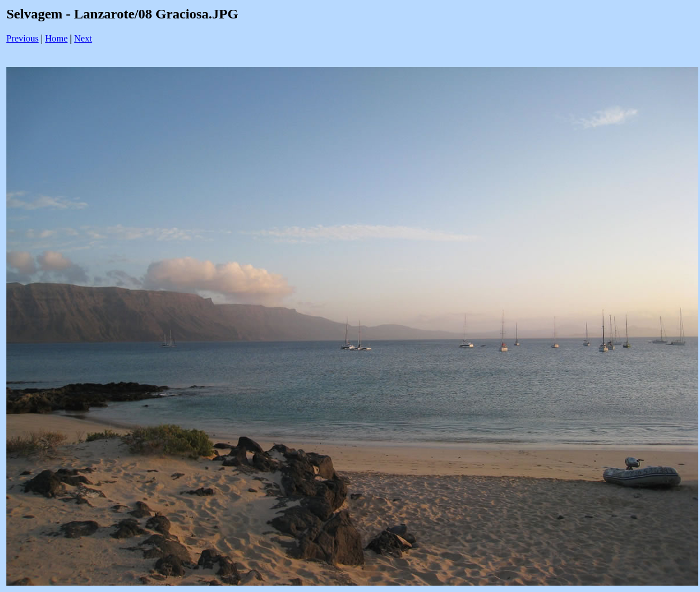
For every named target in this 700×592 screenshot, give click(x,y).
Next (83, 38)
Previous (22, 38)
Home (56, 38)
